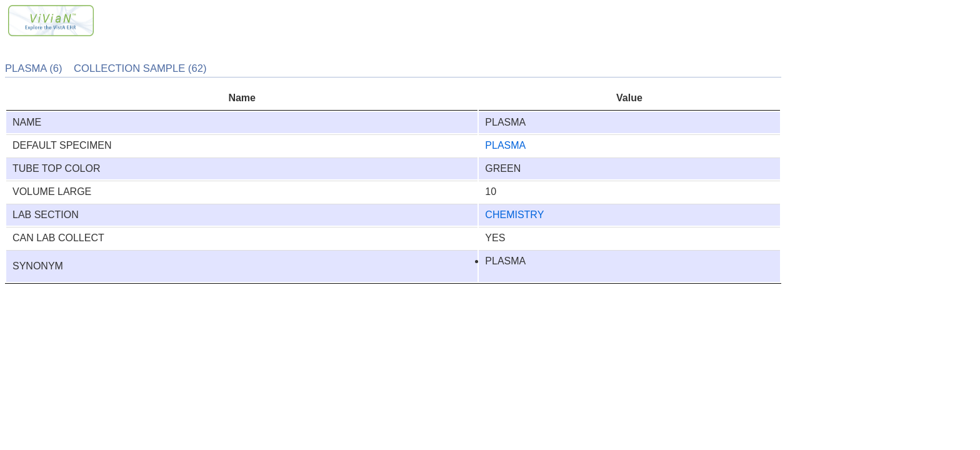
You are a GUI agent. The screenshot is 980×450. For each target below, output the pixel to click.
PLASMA (505, 145)
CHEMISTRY (514, 215)
